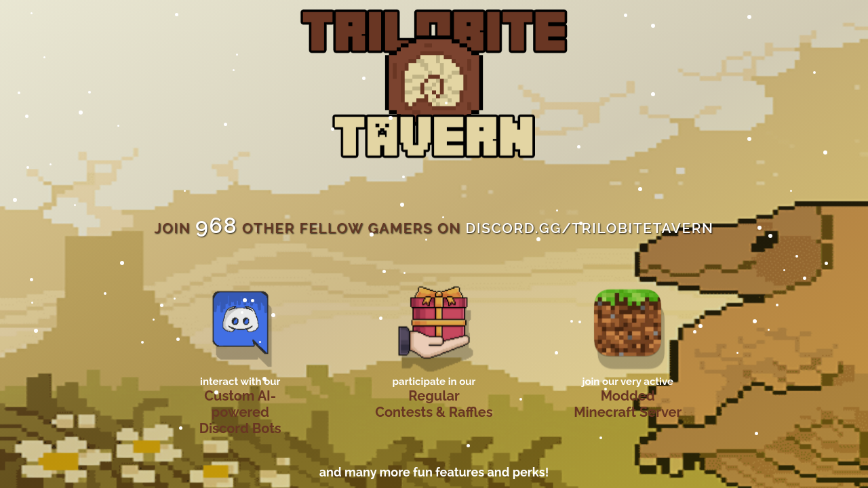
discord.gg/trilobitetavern (589, 228)
